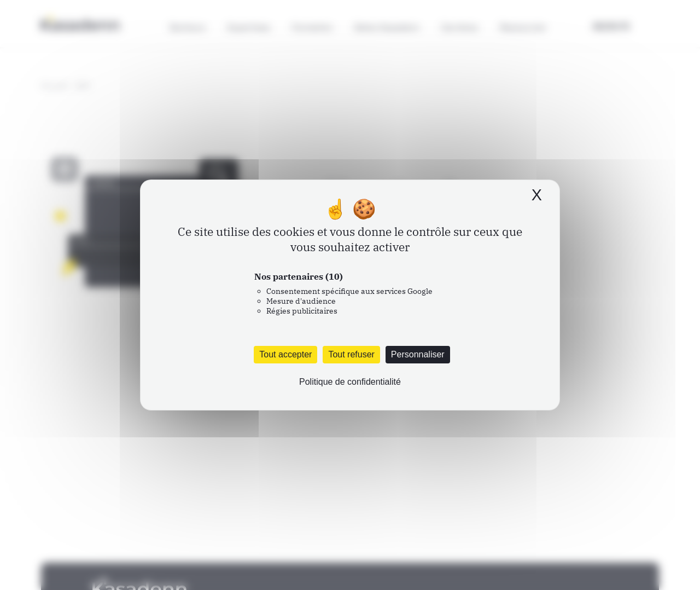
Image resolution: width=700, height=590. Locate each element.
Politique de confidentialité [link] (350, 382)
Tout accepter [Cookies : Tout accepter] (285, 354)
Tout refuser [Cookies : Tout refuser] (351, 354)
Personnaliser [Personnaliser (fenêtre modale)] (418, 354)
